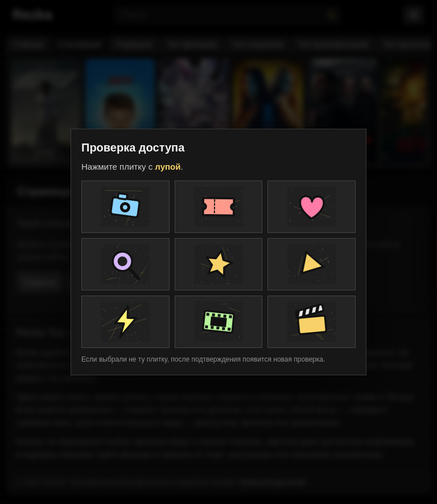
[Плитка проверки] (125, 207)
